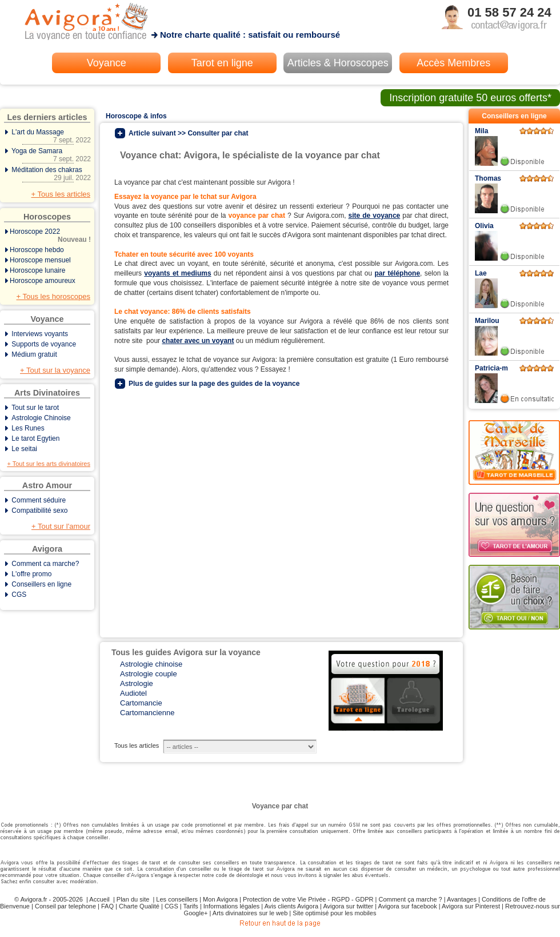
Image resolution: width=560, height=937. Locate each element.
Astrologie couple (149, 674)
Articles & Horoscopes (338, 63)
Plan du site (133, 899)
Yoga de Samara (48, 155)
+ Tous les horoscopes (53, 296)
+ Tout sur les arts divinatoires (49, 464)
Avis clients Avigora (291, 906)
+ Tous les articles (61, 194)
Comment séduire (39, 500)
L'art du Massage (48, 136)
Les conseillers (177, 899)
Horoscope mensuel (40, 260)
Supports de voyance (44, 344)
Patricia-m (491, 368)
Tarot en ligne (222, 63)
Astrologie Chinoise (41, 418)
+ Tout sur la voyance (55, 370)
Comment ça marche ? (410, 899)
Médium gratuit (34, 354)
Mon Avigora (220, 899)
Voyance (107, 63)
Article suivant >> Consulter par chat (188, 133)
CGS (19, 595)
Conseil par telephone (65, 906)
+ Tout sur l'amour (61, 526)
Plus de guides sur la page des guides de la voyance (214, 384)
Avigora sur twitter (348, 906)
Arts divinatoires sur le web (250, 913)
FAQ (107, 906)
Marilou (487, 321)
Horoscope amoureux (43, 281)
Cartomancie (141, 703)
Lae (481, 273)
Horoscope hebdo (37, 250)
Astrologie (137, 683)
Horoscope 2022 (48, 236)
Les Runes (28, 428)
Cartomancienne (147, 713)
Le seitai (24, 449)
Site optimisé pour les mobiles (334, 913)
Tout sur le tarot (35, 408)
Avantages (462, 899)
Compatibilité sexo (39, 511)
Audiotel (133, 693)
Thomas (488, 178)
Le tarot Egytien (35, 438)
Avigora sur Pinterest (471, 906)
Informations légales (231, 906)
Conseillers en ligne (41, 584)
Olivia (484, 226)
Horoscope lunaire (37, 270)
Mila (481, 131)
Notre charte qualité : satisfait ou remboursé (250, 35)
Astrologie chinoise (151, 664)
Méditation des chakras (48, 174)
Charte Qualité (139, 906)
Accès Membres (453, 63)
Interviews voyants (40, 334)
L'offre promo (31, 574)
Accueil (99, 899)
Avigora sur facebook (408, 906)
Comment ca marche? (45, 564)
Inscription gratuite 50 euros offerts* (470, 98)
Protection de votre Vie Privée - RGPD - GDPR (308, 899)
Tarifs (191, 906)
